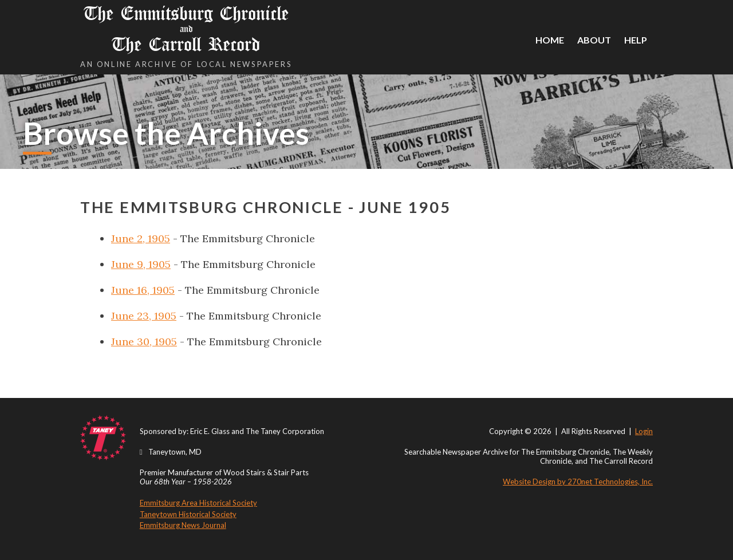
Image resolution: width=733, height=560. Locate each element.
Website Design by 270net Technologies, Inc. (578, 482)
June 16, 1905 (143, 290)
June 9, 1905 (141, 264)
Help (636, 40)
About (594, 40)
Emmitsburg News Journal (183, 525)
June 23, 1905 (144, 316)
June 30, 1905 (144, 342)
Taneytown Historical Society (188, 514)
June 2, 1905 (141, 238)
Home (550, 40)
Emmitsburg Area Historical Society (198, 503)
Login (644, 431)
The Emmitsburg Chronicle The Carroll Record (186, 29)
